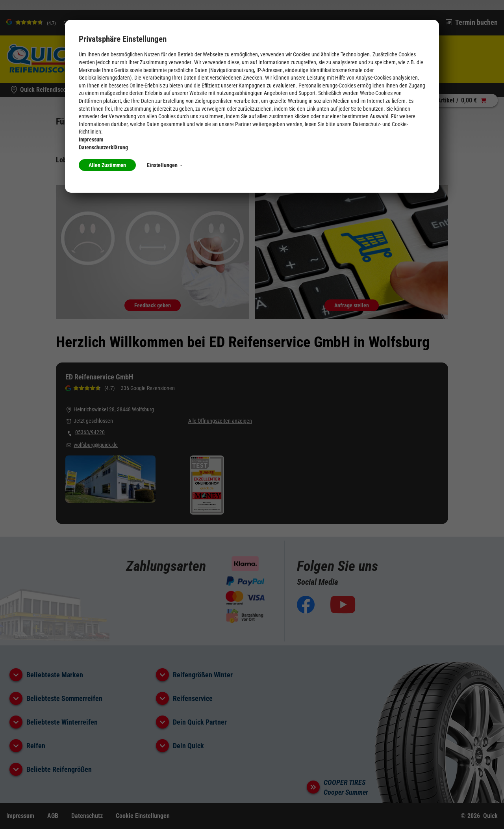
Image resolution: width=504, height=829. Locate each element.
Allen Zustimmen (107, 165)
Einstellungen (165, 165)
